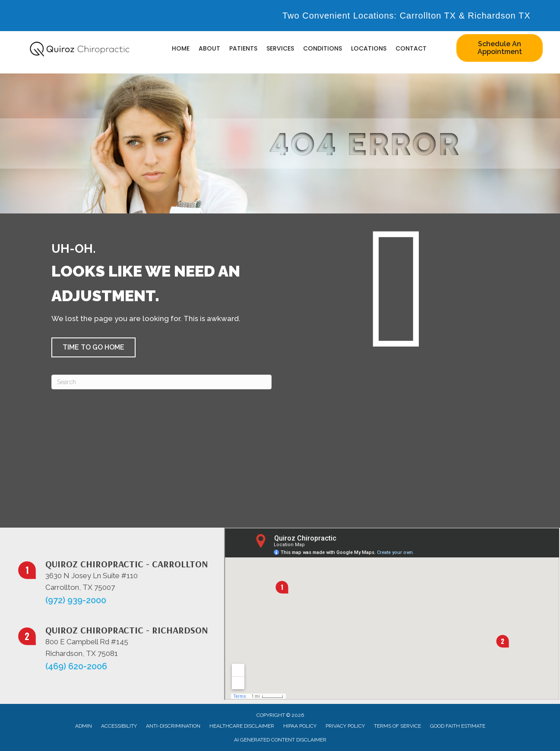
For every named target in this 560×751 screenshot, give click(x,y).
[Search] (161, 382)
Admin (84, 726)
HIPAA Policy (300, 726)
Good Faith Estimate (458, 726)
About (209, 48)
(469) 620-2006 (76, 666)
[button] (93, 347)
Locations (369, 48)
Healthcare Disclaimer (242, 726)
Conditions (323, 48)
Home (181, 48)
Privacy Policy (345, 726)
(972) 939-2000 (76, 600)
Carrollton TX (428, 16)
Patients (243, 48)
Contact (411, 48)
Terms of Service (397, 726)
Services (280, 48)
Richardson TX (499, 16)
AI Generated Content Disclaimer (280, 740)
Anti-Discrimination (173, 726)
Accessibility (119, 726)
